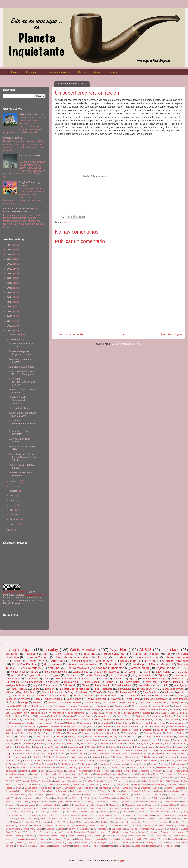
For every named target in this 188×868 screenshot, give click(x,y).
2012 (10, 307)
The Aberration (162, 822)
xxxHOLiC (72, 743)
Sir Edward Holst (129, 682)
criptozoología (38, 713)
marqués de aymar (173, 689)
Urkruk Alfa (28, 829)
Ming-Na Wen (120, 754)
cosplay (51, 650)
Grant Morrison (114, 791)
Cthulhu (40, 785)
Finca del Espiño (14, 750)
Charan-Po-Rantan (83, 696)
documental (180, 836)
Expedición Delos (27, 692)
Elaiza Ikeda (50, 685)
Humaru (138, 795)
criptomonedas (143, 836)
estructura (43, 839)
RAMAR (84, 815)
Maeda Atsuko (115, 805)
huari (53, 767)
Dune (19, 788)
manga (24, 702)
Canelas (91, 747)
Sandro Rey (15, 761)
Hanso (160, 791)
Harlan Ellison (75, 750)
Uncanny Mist (91, 740)
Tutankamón (113, 825)
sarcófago (38, 702)
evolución (21, 767)
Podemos (61, 757)
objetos (30, 743)
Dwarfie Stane (31, 788)
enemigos (10, 839)
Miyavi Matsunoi (139, 754)
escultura (22, 839)
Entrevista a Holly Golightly (19, 433)
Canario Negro (74, 781)
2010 (10, 316)
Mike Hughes (69, 808)
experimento (57, 839)
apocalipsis (81, 832)
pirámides (183, 692)
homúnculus (125, 689)
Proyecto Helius (47, 815)
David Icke (93, 785)
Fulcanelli (22, 791)
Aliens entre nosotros (55, 672)
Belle (52, 778)
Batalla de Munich (161, 706)
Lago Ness (125, 802)
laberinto (20, 843)
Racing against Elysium (161, 716)
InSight (182, 795)
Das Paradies (63, 785)
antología (69, 832)
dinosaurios (125, 719)
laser (43, 843)
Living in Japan (19, 650)
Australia (117, 774)
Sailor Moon (64, 819)
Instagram (116, 699)
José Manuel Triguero (103, 798)
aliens (168, 692)
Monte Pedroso (105, 716)
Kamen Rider (18, 672)
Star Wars (14, 719)
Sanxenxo (37, 740)
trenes (120, 846)
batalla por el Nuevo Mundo (151, 664)
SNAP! (42, 819)
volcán (34, 771)
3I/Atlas (30, 723)
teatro (24, 771)
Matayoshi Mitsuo (168, 805)
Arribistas (57, 661)
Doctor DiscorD (141, 785)
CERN (59, 733)
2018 (10, 278)
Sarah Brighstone (55, 740)
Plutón (176, 812)
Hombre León (76, 795)
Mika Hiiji (105, 754)
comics (109, 836)
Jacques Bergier (29, 798)
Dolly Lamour (174, 785)
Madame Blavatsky (97, 805)
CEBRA (182, 778)
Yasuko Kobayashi (67, 764)
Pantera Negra (88, 812)
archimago (103, 832)
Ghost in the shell (80, 791)
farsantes (89, 839)
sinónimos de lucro (21, 696)
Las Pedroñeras (104, 689)
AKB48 (145, 650)
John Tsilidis (56, 716)
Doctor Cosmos (132, 733)
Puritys (61, 815)
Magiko (70, 716)
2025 (10, 245)
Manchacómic (12, 726)
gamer (20, 730)
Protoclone (32, 815)
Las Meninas (138, 802)
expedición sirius (38, 767)
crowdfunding (140, 668)
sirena (114, 730)
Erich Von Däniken (24, 664)
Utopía (175, 709)
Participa (113, 72)
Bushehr (72, 723)
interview (166, 740)
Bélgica (64, 696)
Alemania (96, 771)
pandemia (84, 767)
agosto (14, 491)
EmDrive (115, 788)
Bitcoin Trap (27, 733)
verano (60, 743)
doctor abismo (178, 764)
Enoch (157, 788)
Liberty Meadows (171, 802)
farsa (79, 839)
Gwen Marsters (115, 664)
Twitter (125, 825)
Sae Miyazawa (177, 702)
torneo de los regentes (18, 699)
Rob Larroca (86, 679)
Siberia (164, 709)
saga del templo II (173, 682)
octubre (14, 481)
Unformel (27, 719)
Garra (44, 791)
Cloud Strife (165, 781)
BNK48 (141, 774)
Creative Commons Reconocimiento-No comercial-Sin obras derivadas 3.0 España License (24, 600)
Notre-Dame (41, 812)
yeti (161, 846)
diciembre (16, 335)
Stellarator (17, 822)
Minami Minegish (98, 808)
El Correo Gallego (175, 733)
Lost (69, 805)
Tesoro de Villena (134, 822)
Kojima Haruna (166, 668)
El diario (14, 72)
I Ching (148, 795)
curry (169, 836)
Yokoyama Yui (87, 764)
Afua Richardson (140, 706)
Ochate (94, 726)
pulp (123, 767)
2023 (10, 254)
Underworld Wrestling (163, 825)
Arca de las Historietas (107, 672)
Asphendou (37, 774)
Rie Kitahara (135, 815)
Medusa (45, 808)
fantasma (70, 839)
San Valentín (90, 819)
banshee (73, 706)
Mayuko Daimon (85, 716)
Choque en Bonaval (70, 702)
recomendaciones (167, 767)
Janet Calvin (133, 699)
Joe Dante (85, 798)
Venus (171, 761)
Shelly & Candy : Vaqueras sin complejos (18, 400)
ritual (182, 767)
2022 (10, 259)
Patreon (127, 812)
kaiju (11, 843)
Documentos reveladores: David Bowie (23, 414)
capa (63, 836)
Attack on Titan (103, 774)
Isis (116, 750)
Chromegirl (72, 733)
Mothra (181, 737)
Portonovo (141, 716)
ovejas (19, 846)
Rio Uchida (161, 702)
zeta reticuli (161, 730)
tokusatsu (102, 657)
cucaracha (158, 836)
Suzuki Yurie (57, 822)
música (30, 654)
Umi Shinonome (127, 761)
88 (82, 743)
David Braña (103, 723)
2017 (10, 283)
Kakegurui (174, 798)
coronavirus (110, 719)
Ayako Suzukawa (46, 696)
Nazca (9, 740)
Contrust (21, 785)
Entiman (50, 689)
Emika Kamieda (130, 788)
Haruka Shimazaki (96, 699)
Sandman (103, 819)
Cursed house (91, 702)
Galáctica (34, 791)
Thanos (149, 822)
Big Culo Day (24, 747)
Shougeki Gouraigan (158, 819)
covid (130, 836)
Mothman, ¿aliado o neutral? (20, 361)
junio (13, 500)
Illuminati (171, 795)
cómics (67, 222)
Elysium (17, 661)
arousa (143, 832)
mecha (125, 843)
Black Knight (107, 778)
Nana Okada (128, 661)
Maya (18, 808)
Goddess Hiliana (14, 716)
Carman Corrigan (38, 657)
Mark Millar (152, 805)
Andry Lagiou (44, 723)
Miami (93, 754)
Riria (107, 757)
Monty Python (138, 808)
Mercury (56, 808)
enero (13, 524)
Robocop (118, 757)
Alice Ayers (37, 661)
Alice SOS (103, 743)
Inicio (122, 334)
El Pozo (34, 709)
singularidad (12, 771)
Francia (36, 737)
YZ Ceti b (162, 829)
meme (72, 767)
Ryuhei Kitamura (152, 757)
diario (164, 764)
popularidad (44, 846)
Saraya (130, 819)
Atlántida (59, 723)
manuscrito (82, 843)
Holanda (62, 795)
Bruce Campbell (75, 747)
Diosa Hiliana (79, 661)
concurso (120, 836)
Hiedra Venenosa (16, 795)
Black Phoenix (45, 733)
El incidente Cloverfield (22, 367)
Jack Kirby (151, 723)
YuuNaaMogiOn (126, 740)
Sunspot (63, 761)
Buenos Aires (169, 778)
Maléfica (140, 805)
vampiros (125, 730)
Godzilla (48, 737)
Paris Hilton (104, 812)
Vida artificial (73, 829)
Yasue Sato (175, 829)
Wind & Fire (132, 829)
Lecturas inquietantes (110, 668)
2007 (10, 330)
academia (122, 657)
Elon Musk (103, 788)
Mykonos (163, 675)
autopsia (181, 832)
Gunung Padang (131, 791)
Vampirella (50, 829)
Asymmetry (77, 774)
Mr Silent (160, 808)
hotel (156, 719)
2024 (10, 250)
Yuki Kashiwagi (33, 682)
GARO (45, 709)
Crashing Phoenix (13, 138)
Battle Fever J (40, 778)
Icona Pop (159, 795)
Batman (9, 747)
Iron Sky (113, 737)
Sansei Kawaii (117, 819)
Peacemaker (140, 812)
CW (18, 781)
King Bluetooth (61, 802)
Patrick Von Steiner (146, 654)
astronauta (154, 832)
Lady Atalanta (119, 675)
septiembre (16, 486)
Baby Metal (153, 774)
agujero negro (120, 764)
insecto (164, 839)
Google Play (58, 750)
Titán (68, 825)
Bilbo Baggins (64, 778)
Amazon (119, 771)
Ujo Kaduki (31, 679)
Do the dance (74, 699)
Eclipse (147, 713)
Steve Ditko (30, 822)
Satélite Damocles (33, 761)
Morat (150, 808)
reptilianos (86, 730)
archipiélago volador (119, 832)
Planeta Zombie (124, 716)
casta (72, 836)
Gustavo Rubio (127, 702)
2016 (10, 288)
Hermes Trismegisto (95, 737)
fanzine (9, 730)
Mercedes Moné (78, 754)
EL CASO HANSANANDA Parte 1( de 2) (22, 423)
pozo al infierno (170, 719)
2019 (10, 273)
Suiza (147, 726)
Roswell (21, 819)
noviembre (16, 339)
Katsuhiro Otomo (21, 802)
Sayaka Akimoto (123, 685)
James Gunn (45, 798)
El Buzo (117, 723)
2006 (10, 530)
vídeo (9, 692)
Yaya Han (118, 650)
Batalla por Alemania (175, 743)
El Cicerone (70, 788)
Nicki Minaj (26, 812)
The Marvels (23, 825)
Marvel (86, 685)
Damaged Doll (86, 723)
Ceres (135, 781)
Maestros (129, 805)
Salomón (77, 819)
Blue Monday (122, 778)
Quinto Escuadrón (79, 757)
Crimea (113, 747)
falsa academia (142, 719)
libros (62, 767)
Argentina (145, 771)
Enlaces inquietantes (59, 72)
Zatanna (18, 832)
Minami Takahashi (51, 726)
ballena (9, 836)
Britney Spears (132, 713)
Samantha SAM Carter (17, 706)
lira (51, 843)
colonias (99, 836)
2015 (10, 292)
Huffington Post (124, 795)
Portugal (109, 682)
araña (92, 832)
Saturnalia (141, 819)
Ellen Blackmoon (115, 654)
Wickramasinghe (101, 829)
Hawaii (139, 723)
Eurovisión (10, 791)
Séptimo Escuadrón (87, 822)
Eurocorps (180, 788)
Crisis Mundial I (84, 650)
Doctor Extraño (158, 785)
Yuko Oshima (145, 685)
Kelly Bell (36, 802)
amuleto (87, 719)
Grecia (29, 716)
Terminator (119, 822)
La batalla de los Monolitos (75, 689)
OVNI (147, 672)
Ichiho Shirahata (96, 675)
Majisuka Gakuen (57, 754)
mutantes (118, 679)
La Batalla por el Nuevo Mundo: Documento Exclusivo (20, 210)
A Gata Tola (96, 713)
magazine (60, 843)
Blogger (121, 860)
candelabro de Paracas (47, 836)
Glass (94, 791)
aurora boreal (168, 832)
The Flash (102, 761)
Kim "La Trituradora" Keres (66, 709)
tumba (129, 846)
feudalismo (111, 839)
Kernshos (48, 802)
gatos (155, 740)
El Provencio (69, 685)
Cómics (82, 72)
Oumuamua (121, 726)
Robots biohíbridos (163, 815)
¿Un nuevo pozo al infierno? (19, 440)
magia (71, 843)
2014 (10, 297)
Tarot (73, 761)
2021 (10, 264)
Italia (16, 798)
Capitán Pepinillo (105, 781)
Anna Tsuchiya (19, 689)
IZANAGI (98, 692)
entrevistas (87, 706)
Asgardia (143, 743)
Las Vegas (147, 737)
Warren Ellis (26, 764)
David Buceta (108, 702)
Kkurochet (76, 802)
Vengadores (108, 740)
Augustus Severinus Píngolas (43, 675)
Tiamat (59, 825)
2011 (10, 312)
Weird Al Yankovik (45, 764)
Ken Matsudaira (171, 750)
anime (46, 832)
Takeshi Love (105, 822)
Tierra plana (159, 726)
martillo (115, 843)
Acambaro (71, 771)
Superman (43, 822)
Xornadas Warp (148, 829)
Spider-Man (175, 819)
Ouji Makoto (12, 682)
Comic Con (177, 679)
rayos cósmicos (147, 767)
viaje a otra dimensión (82, 664)
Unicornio (181, 825)
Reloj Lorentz (105, 815)
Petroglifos (37, 757)
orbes (40, 743)
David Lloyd (107, 785)
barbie (19, 836)
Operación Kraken (147, 657)
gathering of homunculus (40, 730)
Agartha (133, 679)
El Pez (128, 723)
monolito (180, 696)
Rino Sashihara (151, 692)
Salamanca (170, 757)
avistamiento (20, 713)
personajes (30, 846)
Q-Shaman (72, 815)
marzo (14, 515)
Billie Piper (79, 778)
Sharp (13, 702)
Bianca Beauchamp (154, 679)
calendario (171, 650)
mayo (13, 505)
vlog (136, 730)
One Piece (107, 726)
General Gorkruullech (60, 791)
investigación (181, 685)
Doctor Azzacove (123, 785)
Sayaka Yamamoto (147, 709)
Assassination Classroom (57, 774)
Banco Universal (169, 774)
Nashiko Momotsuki (176, 808)
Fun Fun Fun (33, 750)
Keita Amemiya (132, 696)
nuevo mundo (32, 668)
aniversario (57, 832)
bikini (98, 719)
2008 (10, 326)
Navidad (87, 709)
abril (13, 510)
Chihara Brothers (149, 781)
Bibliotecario (73, 675)
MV (42, 754)
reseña (76, 846)
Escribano (168, 788)
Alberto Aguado (53, 699)
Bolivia (156, 778)
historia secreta (103, 706)
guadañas (91, 654)
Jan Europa (59, 798)
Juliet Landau (160, 798)
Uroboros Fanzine (147, 761)
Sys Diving (70, 822)
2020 (10, 269)
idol (168, 654)
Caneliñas (89, 781)
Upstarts (149, 661)
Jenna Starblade (177, 657)
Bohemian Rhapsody (140, 778)
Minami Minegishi (165, 737)
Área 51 (16, 675)
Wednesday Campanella (48, 719)
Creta (30, 785)
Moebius (125, 808)
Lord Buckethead (28, 805)
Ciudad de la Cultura (92, 733)
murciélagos (150, 843)
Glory (102, 791)
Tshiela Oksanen (96, 825)
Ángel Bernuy (178, 730)
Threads (49, 825)
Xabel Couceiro (71, 719)
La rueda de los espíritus (106, 802)
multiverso (136, 843)
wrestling (147, 730)
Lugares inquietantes (156, 699)
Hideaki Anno (145, 702)
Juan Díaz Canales (125, 798)
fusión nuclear (125, 839)
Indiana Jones (104, 750)
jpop (35, 685)
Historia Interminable (36, 795)
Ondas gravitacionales (17, 757)
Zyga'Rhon (151, 682)
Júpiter (157, 750)
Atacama (89, 774)
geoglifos (139, 839)
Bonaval (52, 702)
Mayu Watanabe (31, 808)
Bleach (37, 747)
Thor (113, 761)
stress (102, 846)
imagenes (12, 654)
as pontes (143, 740)
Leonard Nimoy (154, 802)
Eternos (9, 737)
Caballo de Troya (31, 781)
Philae (49, 757)
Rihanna (148, 815)
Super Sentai (163, 672)
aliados (134, 764)
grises (59, 730)
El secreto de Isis (87, 788)
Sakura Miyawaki (78, 668)
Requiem (96, 757)
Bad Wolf (156, 743)
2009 (10, 321)
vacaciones (140, 846)
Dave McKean (79, 785)
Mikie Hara (83, 808)
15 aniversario (16, 723)
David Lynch (113, 733)
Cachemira (47, 781)
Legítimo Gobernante (26, 754)
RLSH (93, 815)
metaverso (72, 730)
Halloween (41, 716)
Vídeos (97, 72)
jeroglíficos (175, 839)
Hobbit (52, 795)
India (8, 798)
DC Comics (126, 747)
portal (49, 743)
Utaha (39, 829)
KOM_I (134, 737)
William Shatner (177, 726)
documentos (52, 664)
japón (46, 654)
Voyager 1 (86, 829)
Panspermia (72, 812)
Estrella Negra (177, 713)
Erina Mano (160, 713)
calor (144, 764)
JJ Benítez (127, 750)
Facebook (180, 747)
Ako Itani (53, 682)
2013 (10, 302)
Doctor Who (165, 747)
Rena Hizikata (121, 815)
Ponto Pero (22, 740)
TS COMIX (182, 672)
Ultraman (60, 706)
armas (134, 832)
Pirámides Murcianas (159, 812)
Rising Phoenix (180, 699)
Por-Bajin (136, 726)
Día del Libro (47, 788)
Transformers (80, 825)
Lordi (62, 805)
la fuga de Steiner (147, 689)
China (102, 747)
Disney (152, 747)
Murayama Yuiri (129, 692)
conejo (154, 764)
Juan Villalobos (143, 798)
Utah (162, 761)
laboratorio (33, 843)
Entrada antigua (172, 334)
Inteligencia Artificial (16, 685)
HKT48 (60, 737)
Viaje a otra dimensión (31, 114)
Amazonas (117, 743)
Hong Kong (90, 795)
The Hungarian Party (42, 706)
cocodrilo (163, 685)
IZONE (89, 750)
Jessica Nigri (71, 682)
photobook (112, 767)
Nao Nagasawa (177, 754)
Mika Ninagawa (65, 679)
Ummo (135, 825)
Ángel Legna (171, 846)
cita (90, 836)
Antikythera (11, 733)
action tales (103, 764)
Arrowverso (158, 771)
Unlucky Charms (13, 829)
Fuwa (46, 750)
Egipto (36, 689)
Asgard (169, 771)
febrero (14, 519)
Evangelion (23, 737)
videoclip (152, 846)
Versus (61, 829)
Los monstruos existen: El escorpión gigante (22, 373)
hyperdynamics (56, 713)
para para (98, 767)
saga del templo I (77, 713)
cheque (81, 836)
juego (186, 839)
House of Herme (106, 795)
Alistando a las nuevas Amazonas (21, 474)
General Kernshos (52, 692)
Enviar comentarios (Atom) (126, 344)
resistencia (101, 730)
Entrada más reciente (69, 334)
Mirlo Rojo (113, 808)
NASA (34, 672)
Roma (11, 819)
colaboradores (80, 672)
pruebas (56, 846)
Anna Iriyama (132, 771)
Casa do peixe (122, 781)
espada (32, 839)
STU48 (52, 819)
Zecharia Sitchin (33, 832)
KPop (163, 723)
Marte (111, 692)
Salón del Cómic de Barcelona (119, 709)
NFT (84, 726)
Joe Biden (73, 798)
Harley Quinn (74, 737)
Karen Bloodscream (108, 696)
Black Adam (92, 778)
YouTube (54, 668)
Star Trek (50, 761)
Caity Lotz (60, 781)
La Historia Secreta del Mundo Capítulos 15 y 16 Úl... (22, 457)
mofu (20, 743)
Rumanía (32, 819)
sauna (85, 846)
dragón (9, 767)
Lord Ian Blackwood (47, 805)
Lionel (147, 696)
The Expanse (86, 761)
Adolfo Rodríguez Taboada (19, 593)
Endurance (145, 788)
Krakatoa (88, 802)
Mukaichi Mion (71, 726)
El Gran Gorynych (18, 709)
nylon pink (174, 843)
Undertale (146, 825)
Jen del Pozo (143, 750)
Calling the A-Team (19, 408)
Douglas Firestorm (153, 733)
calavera (29, 836)
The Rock (37, 825)
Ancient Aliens (113, 713)
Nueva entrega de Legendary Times (20, 353)
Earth (59, 788)
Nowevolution (56, 812)
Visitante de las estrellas (72, 657)
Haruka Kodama (173, 791)
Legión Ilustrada (142, 675)
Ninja (98, 709)
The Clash (177, 822)
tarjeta (111, 846)
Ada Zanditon (121, 706)
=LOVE (91, 743)
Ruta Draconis (133, 757)
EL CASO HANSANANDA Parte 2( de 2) (22, 382)
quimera (66, 846)
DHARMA (140, 747)
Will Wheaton (118, 829)
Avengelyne (130, 774)
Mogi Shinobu (158, 754)
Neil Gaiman (11, 812)
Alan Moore (84, 771)
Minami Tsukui (163, 696)
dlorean (103, 679)
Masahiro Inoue (31, 726)
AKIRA (60, 771)
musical (162, 843)
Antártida (131, 743)
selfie (94, 846)
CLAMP (9, 781)
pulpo (132, 767)
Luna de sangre (177, 723)
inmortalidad (152, 839)
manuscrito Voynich (99, 843)
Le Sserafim (131, 672)
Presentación (33, 72)
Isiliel (124, 737)
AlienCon (108, 771)
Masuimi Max (104, 661)
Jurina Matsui (91, 682)
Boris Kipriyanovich (54, 747)
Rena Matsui (102, 685)
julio (13, 495)
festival (100, 839)
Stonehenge (74, 740)
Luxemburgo (80, 805)
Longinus (13, 805)
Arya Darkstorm (67, 654)
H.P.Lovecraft (148, 791)
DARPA (50, 785)
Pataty (116, 812)
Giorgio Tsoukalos (77, 692)
